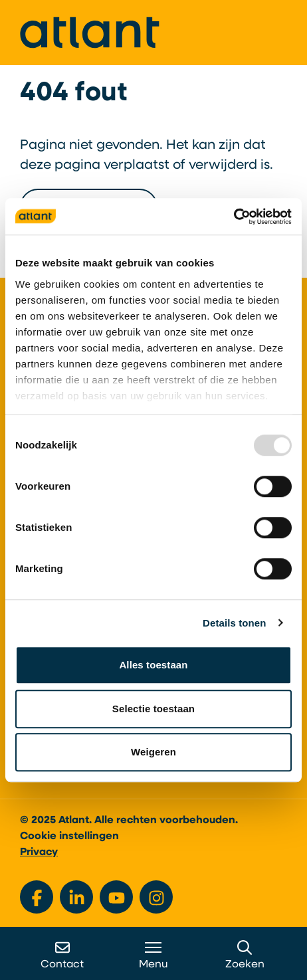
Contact (62, 955)
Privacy (39, 852)
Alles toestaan (153, 665)
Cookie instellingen (69, 836)
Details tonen (234, 623)
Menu (153, 955)
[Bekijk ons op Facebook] (37, 897)
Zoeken (245, 955)
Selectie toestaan (153, 709)
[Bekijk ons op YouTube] (116, 897)
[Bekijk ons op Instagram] (156, 897)
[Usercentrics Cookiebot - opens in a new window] (234, 217)
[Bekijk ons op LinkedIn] (76, 897)
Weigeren (153, 752)
